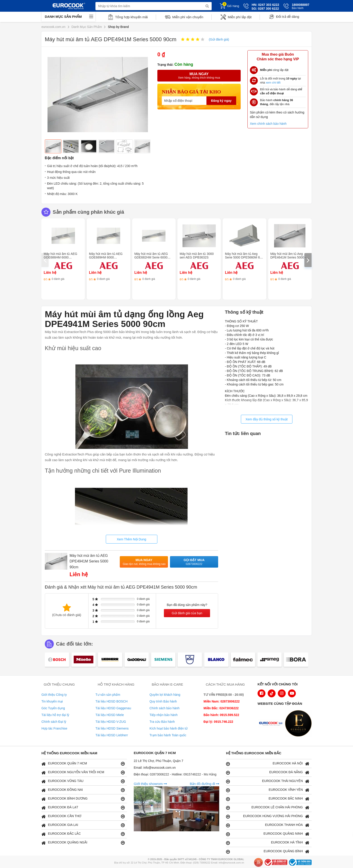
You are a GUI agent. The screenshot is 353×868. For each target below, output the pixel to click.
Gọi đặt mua (194, 562)
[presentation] (45, 260)
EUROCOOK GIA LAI (83, 825)
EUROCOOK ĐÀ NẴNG (268, 772)
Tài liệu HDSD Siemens (112, 728)
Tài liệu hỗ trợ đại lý (55, 715)
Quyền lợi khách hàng (165, 695)
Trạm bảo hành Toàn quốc (168, 735)
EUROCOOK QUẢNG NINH (268, 834)
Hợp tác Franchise (54, 728)
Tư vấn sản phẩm (108, 695)
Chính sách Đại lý (54, 722)
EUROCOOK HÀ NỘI (268, 764)
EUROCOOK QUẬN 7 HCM (83, 764)
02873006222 (160, 774)
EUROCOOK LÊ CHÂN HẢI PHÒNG (268, 808)
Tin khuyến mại (52, 701)
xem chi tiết (273, 83)
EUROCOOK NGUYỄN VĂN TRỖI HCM (83, 772)
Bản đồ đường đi (205, 784)
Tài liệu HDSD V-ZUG (111, 722)
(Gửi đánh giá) (219, 39)
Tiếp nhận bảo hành (164, 715)
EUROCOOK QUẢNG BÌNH (268, 851)
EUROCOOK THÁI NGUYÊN (268, 781)
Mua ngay (144, 562)
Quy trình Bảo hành (163, 701)
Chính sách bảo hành (164, 708)
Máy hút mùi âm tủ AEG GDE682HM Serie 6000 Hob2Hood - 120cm (151, 257)
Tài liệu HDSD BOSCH (112, 701)
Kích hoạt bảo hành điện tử (169, 728)
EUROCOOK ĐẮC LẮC (83, 834)
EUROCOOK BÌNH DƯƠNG (83, 799)
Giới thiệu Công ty (54, 695)
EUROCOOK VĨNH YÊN (268, 790)
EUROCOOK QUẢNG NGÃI (83, 843)
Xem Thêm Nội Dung (132, 539)
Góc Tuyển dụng (53, 708)
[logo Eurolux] (299, 724)
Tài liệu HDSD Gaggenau (113, 708)
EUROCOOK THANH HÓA (268, 825)
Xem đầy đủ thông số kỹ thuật (266, 419)
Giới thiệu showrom (150, 784)
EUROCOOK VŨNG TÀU (83, 781)
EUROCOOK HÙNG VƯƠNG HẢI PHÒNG (268, 816)
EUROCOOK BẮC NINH (268, 799)
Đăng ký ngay (221, 101)
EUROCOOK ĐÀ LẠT (83, 808)
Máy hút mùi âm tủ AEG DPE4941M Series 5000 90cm (89, 561)
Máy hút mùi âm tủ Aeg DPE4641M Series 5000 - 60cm (288, 257)
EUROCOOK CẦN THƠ (83, 816)
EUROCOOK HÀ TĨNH (268, 843)
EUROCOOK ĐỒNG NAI (83, 790)
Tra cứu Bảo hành (162, 722)
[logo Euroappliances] (272, 724)
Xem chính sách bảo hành (268, 124)
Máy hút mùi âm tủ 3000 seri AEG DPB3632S (197, 256)
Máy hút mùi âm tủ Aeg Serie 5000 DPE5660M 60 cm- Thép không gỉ (243, 257)
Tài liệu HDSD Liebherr (112, 735)
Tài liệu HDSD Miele (110, 715)
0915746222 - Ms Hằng (200, 774)
